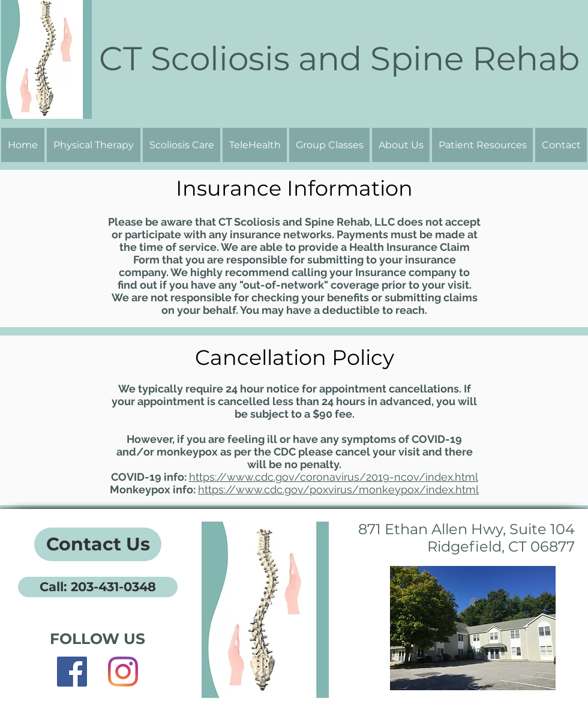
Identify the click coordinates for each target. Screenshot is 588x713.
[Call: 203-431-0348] (98, 587)
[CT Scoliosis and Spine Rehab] (339, 59)
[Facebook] (72, 672)
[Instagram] (123, 672)
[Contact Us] (98, 544)
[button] (401, 145)
